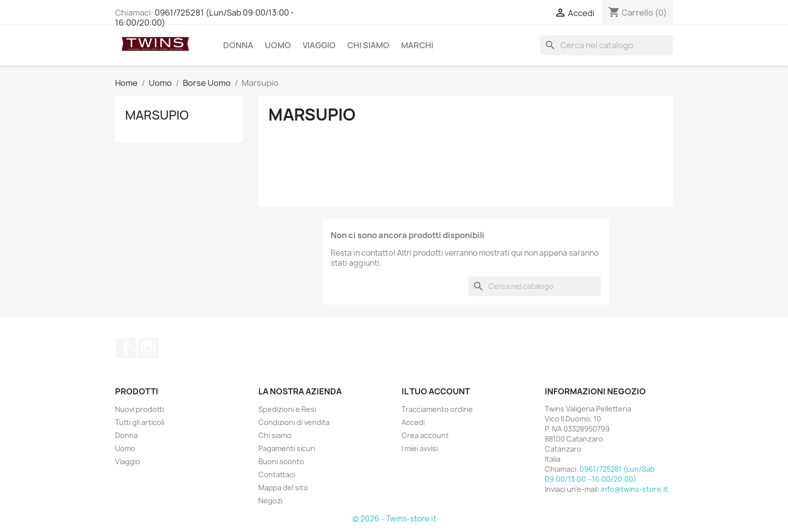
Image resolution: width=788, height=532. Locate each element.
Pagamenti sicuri (287, 448)
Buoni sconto (281, 461)
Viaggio (319, 45)
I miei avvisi (420, 448)
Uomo (278, 45)
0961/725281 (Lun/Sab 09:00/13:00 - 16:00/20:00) (205, 18)
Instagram (148, 348)
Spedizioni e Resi (287, 409)
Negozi (270, 501)
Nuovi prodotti (139, 409)
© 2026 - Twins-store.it (394, 519)
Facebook (126, 348)
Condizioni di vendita (294, 422)
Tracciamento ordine (437, 409)
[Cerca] (607, 45)
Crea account (425, 435)
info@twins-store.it (634, 489)
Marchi (417, 45)
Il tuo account (436, 391)
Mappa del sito (283, 488)
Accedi (413, 422)
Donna (238, 45)
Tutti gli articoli (140, 422)
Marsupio (157, 115)
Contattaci (277, 474)
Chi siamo (368, 45)
